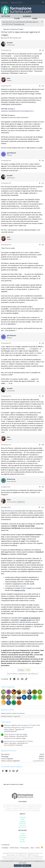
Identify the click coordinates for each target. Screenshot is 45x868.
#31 (43, 50)
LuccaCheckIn (38, 761)
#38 (43, 445)
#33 (43, 160)
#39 (43, 487)
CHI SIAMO (23, 817)
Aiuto (32, 848)
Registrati (17, 3)
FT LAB (22, 834)
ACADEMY (23, 836)
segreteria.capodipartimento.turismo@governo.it (17, 111)
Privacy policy (25, 848)
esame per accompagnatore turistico (19, 741)
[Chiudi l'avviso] (42, 22)
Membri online (8, 710)
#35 (43, 245)
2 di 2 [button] (28, 670)
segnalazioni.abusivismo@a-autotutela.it (15, 117)
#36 (43, 343)
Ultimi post (6, 722)
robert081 (6, 38)
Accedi (4, 3)
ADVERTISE (23, 823)
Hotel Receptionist (10, 731)
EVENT (22, 840)
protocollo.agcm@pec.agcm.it (15, 586)
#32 (43, 86)
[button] (34, 2)
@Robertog (9, 511)
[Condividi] (40, 50)
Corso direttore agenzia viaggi (16, 734)
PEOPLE (22, 821)
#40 (43, 507)
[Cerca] (43, 2)
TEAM (23, 819)
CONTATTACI (22, 827)
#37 (43, 396)
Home (38, 848)
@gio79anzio (6, 248)
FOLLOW (22, 825)
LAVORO (23, 842)
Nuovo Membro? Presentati (13, 745)
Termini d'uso (14, 848)
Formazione (5, 845)
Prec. (21, 670)
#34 (43, 183)
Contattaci (5, 848)
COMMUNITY (23, 838)
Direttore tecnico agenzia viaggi (15, 738)
